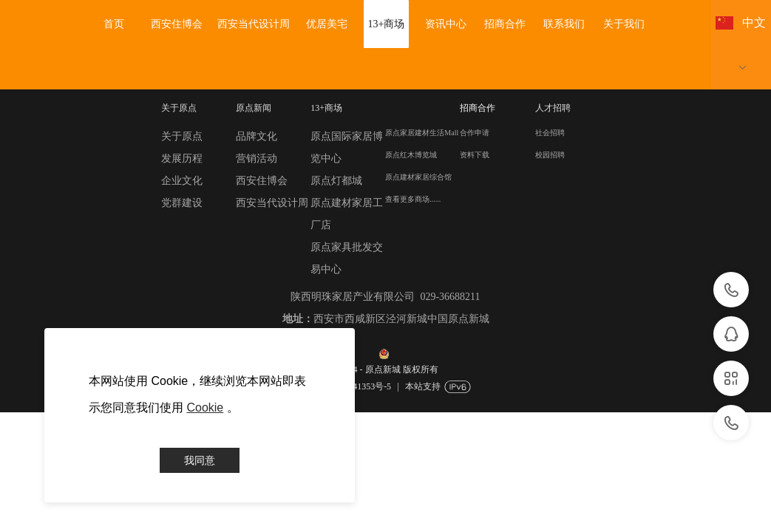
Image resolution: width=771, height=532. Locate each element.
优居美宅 (327, 24)
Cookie (205, 407)
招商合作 (505, 24)
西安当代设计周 (254, 24)
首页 (114, 24)
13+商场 (387, 24)
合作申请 (475, 133)
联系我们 (564, 24)
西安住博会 (177, 24)
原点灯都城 (336, 181)
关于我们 (624, 24)
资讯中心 (446, 24)
